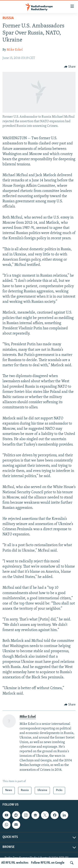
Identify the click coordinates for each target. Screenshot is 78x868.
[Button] (70, 67)
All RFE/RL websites (15, 863)
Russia (8, 18)
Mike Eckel (15, 50)
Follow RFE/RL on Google (48, 863)
